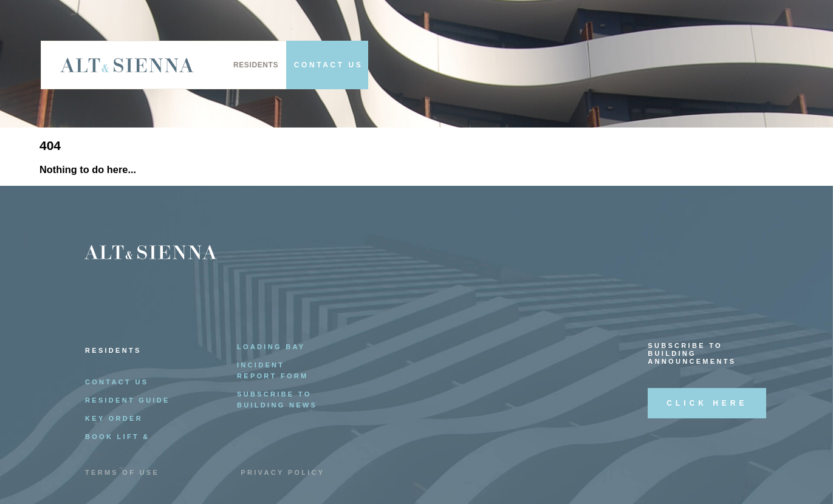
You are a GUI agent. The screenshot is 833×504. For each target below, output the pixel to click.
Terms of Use (122, 472)
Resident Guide (128, 400)
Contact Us (117, 382)
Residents (256, 65)
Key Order (114, 418)
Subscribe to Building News (277, 400)
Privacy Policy (283, 472)
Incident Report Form (273, 370)
